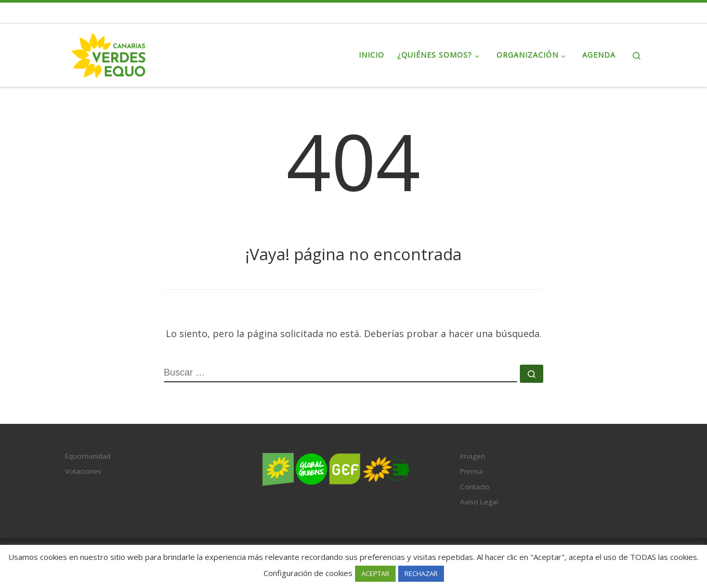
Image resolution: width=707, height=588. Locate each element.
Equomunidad (88, 456)
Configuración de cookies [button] (308, 573)
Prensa (472, 471)
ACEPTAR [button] (375, 573)
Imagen (473, 456)
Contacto (475, 487)
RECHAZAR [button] (421, 573)
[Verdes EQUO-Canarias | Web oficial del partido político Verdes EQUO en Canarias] (108, 53)
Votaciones (83, 471)
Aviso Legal (479, 502)
